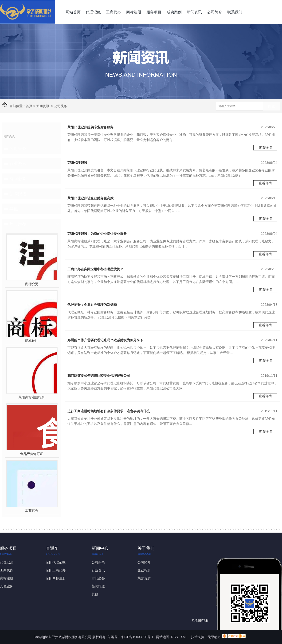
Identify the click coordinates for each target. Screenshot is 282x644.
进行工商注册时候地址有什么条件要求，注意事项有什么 (109, 411)
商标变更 (32, 284)
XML (184, 637)
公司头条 (61, 106)
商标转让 (32, 341)
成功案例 (174, 12)
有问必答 (18, 179)
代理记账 (93, 12)
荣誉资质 (144, 578)
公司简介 (215, 12)
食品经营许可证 (32, 454)
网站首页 (73, 12)
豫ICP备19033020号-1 (137, 637)
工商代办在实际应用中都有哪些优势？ (95, 269)
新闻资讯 (194, 12)
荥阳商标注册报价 (32, 397)
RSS (175, 637)
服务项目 (154, 12)
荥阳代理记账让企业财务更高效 (90, 198)
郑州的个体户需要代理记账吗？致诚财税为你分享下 (105, 340)
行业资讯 (18, 164)
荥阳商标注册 (56, 578)
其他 (14, 209)
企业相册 (144, 570)
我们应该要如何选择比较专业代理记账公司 (99, 376)
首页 (29, 106)
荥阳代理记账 (77, 163)
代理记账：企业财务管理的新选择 (92, 305)
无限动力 (214, 637)
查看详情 (265, 148)
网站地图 (163, 637)
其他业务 (7, 586)
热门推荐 (18, 224)
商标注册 (134, 12)
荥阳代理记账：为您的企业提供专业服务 (97, 234)
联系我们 (235, 12)
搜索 (271, 106)
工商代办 (114, 12)
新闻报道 (18, 194)
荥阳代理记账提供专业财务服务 (90, 127)
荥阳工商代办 (56, 570)
